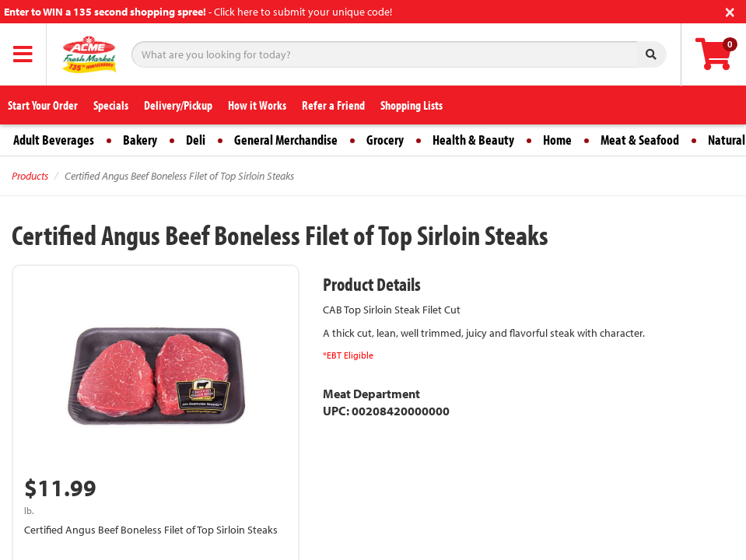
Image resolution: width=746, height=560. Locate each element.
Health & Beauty (473, 140)
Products (30, 176)
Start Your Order (43, 105)
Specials (111, 105)
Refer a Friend (333, 105)
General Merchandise (286, 140)
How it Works (257, 105)
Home (557, 140)
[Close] (730, 10)
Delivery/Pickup (178, 105)
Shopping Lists (412, 105)
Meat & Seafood (640, 140)
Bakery (140, 140)
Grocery (385, 140)
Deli (196, 140)
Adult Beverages (54, 140)
